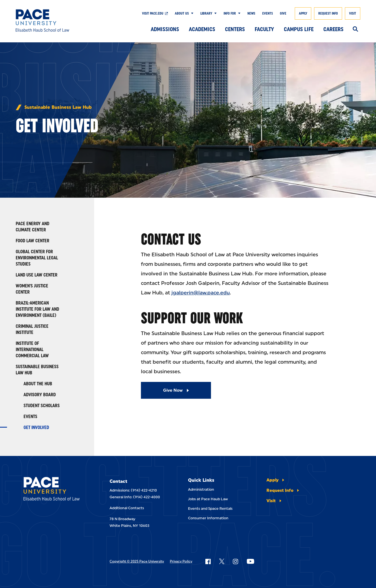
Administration (201, 489)
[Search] (355, 29)
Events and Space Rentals (210, 509)
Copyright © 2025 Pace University (137, 561)
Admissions (165, 29)
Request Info (328, 13)
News (251, 13)
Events (268, 13)
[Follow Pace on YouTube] (250, 561)
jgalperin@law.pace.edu (201, 293)
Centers (235, 29)
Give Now (173, 390)
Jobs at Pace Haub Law (208, 499)
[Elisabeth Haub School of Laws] (55, 490)
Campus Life (299, 29)
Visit (353, 13)
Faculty (264, 29)
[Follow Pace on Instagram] (235, 561)
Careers (333, 29)
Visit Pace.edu (153, 13)
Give (283, 13)
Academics (202, 29)
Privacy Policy (181, 561)
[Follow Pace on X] (222, 561)
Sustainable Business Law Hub (58, 107)
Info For (230, 13)
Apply (303, 13)
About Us (182, 13)
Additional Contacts (127, 508)
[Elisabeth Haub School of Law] (51, 20)
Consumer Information (208, 518)
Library (206, 13)
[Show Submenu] (191, 13)
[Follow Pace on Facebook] (208, 561)
